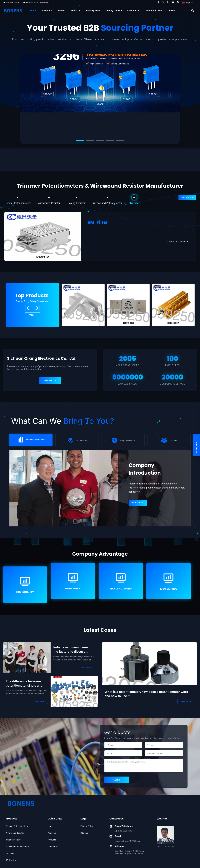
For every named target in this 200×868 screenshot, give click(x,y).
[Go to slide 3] (100, 140)
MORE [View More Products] (32, 315)
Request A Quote (154, 11)
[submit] (117, 780)
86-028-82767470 (13, 2)
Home (33, 11)
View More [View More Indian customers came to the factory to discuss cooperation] (87, 667)
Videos (61, 11)
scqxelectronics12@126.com (37, 2)
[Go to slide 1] (80, 140)
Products (47, 11)
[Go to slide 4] (110, 140)
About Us (76, 11)
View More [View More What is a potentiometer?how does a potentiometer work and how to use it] (186, 701)
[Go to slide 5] (120, 140)
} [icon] (31, 440)
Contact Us (133, 11)
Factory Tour (93, 11)
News (172, 11)
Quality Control (114, 11)
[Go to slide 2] (90, 140)
